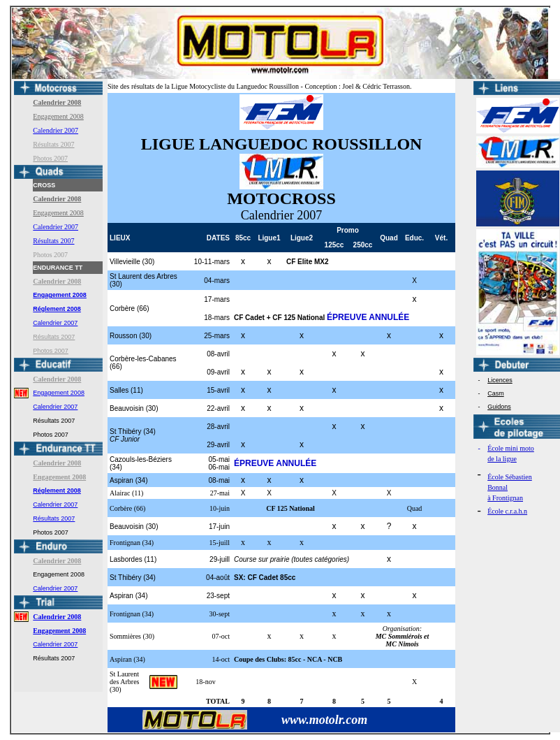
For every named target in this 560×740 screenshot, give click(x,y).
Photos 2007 (50, 158)
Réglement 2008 (57, 309)
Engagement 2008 (58, 116)
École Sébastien (510, 477)
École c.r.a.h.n (507, 511)
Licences (500, 380)
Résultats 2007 (53, 144)
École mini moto (511, 448)
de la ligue (502, 459)
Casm (496, 393)
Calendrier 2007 (56, 130)
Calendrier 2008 (57, 617)
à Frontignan (505, 498)
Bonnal (498, 487)
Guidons (499, 407)
